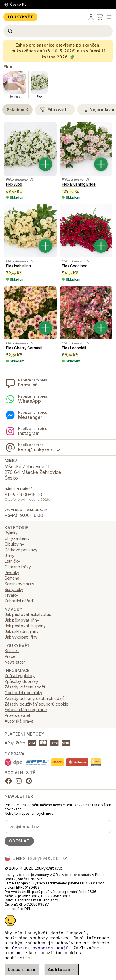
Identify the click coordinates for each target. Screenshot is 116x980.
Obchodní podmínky (23, 693)
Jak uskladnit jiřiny (22, 631)
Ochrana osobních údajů (40, 948)
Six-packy (14, 589)
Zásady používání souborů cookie (36, 704)
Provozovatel (17, 715)
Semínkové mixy (19, 584)
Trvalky (11, 595)
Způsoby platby (20, 676)
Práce (10, 656)
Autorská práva (19, 721)
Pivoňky (12, 572)
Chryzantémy (17, 538)
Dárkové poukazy (21, 550)
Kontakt (12, 651)
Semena (12, 578)
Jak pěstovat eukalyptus (28, 614)
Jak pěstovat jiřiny (22, 620)
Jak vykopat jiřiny (21, 637)
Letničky (12, 561)
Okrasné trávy (18, 567)
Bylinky (11, 533)
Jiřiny (10, 555)
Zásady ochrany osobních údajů (35, 698)
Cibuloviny (14, 544)
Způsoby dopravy (21, 681)
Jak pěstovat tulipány (25, 626)
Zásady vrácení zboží (25, 687)
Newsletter (15, 662)
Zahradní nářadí (19, 601)
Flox (8, 67)
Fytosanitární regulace (26, 710)
